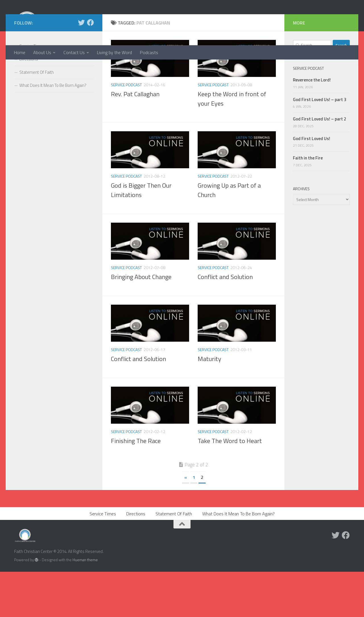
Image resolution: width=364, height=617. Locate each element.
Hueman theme (85, 605)
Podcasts (149, 52)
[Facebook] (90, 68)
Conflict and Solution (225, 322)
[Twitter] (81, 68)
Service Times (32, 91)
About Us (42, 52)
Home (20, 52)
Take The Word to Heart (230, 486)
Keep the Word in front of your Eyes (232, 144)
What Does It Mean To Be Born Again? (53, 131)
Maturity (209, 404)
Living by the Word (114, 52)
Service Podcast (126, 130)
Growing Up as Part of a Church (229, 235)
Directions (29, 104)
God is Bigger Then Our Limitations (141, 235)
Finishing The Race (136, 486)
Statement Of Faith (37, 117)
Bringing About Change (141, 322)
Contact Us (74, 52)
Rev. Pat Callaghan (135, 139)
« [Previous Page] (186, 522)
